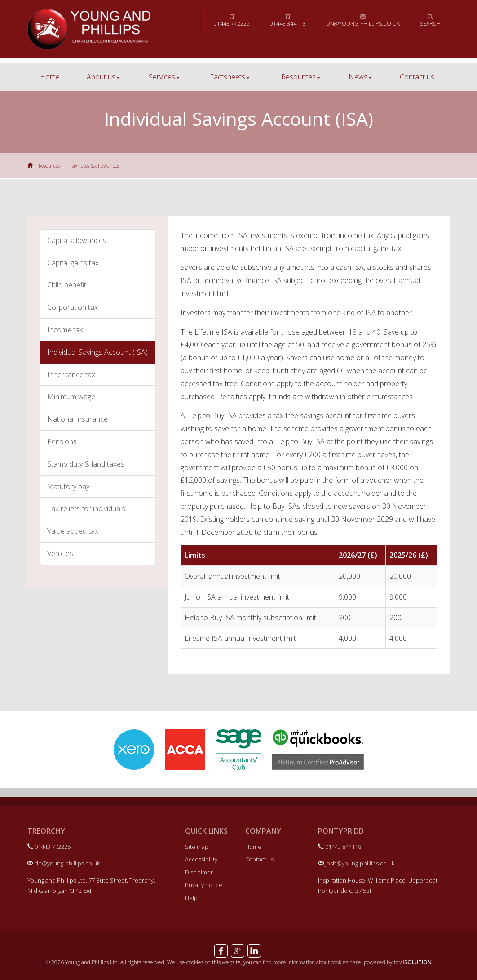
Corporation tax (73, 307)
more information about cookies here (317, 962)
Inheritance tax (71, 375)
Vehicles (60, 553)
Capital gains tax (73, 263)
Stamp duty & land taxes (86, 464)
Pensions (62, 441)
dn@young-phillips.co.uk (363, 21)
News (360, 77)
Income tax (65, 330)
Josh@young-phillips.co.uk (356, 863)
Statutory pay (68, 486)
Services (164, 77)
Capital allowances (77, 240)
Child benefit (67, 285)
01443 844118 (288, 21)
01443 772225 (232, 21)
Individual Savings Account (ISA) (97, 352)
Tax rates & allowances (95, 166)
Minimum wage (71, 397)
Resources (301, 77)
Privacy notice (204, 885)
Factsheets (230, 77)
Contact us (417, 77)
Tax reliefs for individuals (86, 508)
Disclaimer (199, 872)
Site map (197, 847)
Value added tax (73, 531)
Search (430, 21)
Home (50, 77)
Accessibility (201, 859)
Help (191, 898)
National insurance (77, 419)
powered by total (398, 962)
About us (103, 77)
